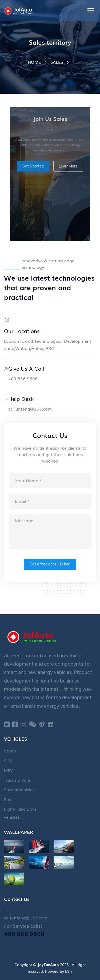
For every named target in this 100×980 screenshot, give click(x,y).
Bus (7, 799)
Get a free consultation (50, 564)
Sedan (10, 751)
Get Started (33, 166)
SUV (8, 761)
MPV (8, 770)
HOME (34, 62)
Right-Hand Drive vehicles (20, 813)
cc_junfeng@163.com (30, 409)
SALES (57, 62)
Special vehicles (19, 789)
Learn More (68, 166)
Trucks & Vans (17, 780)
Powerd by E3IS (59, 971)
